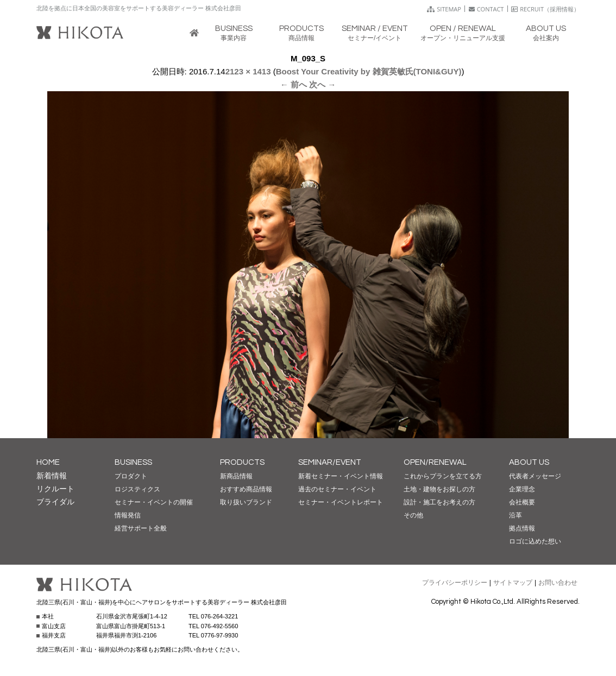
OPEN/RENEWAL (435, 462)
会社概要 (522, 502)
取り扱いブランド (246, 502)
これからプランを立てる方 (443, 476)
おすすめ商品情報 (246, 489)
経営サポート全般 (141, 528)
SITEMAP (444, 9)
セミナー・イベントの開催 (154, 502)
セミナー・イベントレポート (341, 502)
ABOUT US (529, 462)
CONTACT (486, 9)
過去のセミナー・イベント (337, 489)
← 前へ (294, 84)
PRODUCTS (242, 462)
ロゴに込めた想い (535, 541)
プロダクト (131, 476)
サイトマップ (513, 583)
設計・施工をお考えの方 (439, 502)
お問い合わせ (558, 583)
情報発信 (128, 515)
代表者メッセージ (535, 476)
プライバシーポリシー (455, 583)
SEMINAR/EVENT (330, 462)
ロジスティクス (137, 489)
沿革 (516, 515)
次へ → (322, 84)
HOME (48, 462)
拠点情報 (522, 528)
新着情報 (52, 476)
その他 (413, 515)
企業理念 (522, 489)
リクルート (55, 489)
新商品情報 (236, 476)
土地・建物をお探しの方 (439, 489)
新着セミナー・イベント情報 (341, 476)
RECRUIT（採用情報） (545, 9)
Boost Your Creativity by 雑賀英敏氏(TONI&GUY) (369, 71)
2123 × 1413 (248, 71)
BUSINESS (133, 462)
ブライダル (55, 502)
